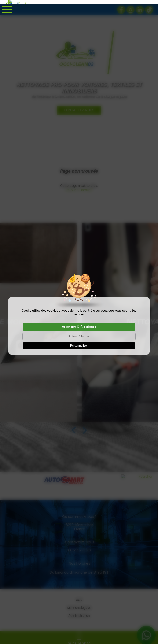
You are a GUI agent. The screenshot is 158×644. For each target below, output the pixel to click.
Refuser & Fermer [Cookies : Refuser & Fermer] (79, 333)
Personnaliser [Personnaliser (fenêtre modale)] (79, 342)
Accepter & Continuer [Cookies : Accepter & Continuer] (79, 323)
